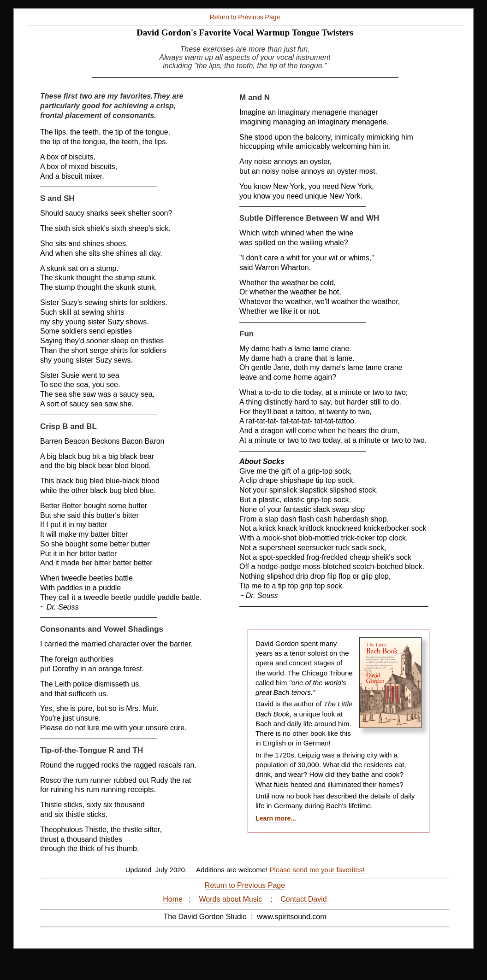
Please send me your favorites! (317, 870)
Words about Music (231, 899)
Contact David (304, 899)
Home (173, 899)
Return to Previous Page (245, 17)
